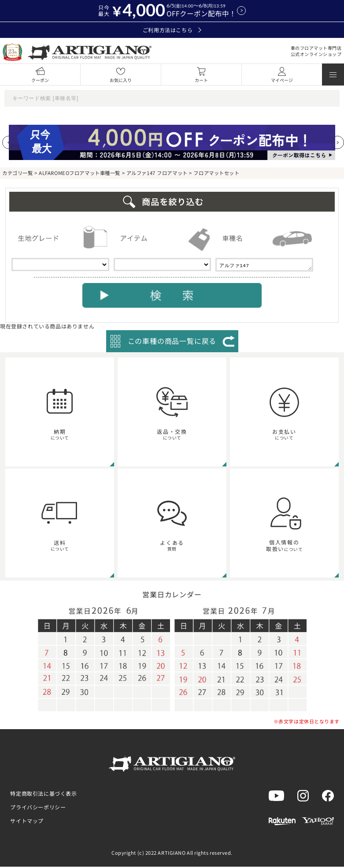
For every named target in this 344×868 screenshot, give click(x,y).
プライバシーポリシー (38, 808)
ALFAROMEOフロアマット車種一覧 (80, 173)
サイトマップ (27, 822)
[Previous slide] (9, 142)
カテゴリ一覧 (17, 173)
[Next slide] (337, 142)
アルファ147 (264, 265)
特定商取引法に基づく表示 (43, 795)
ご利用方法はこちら (172, 30)
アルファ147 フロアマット (157, 173)
